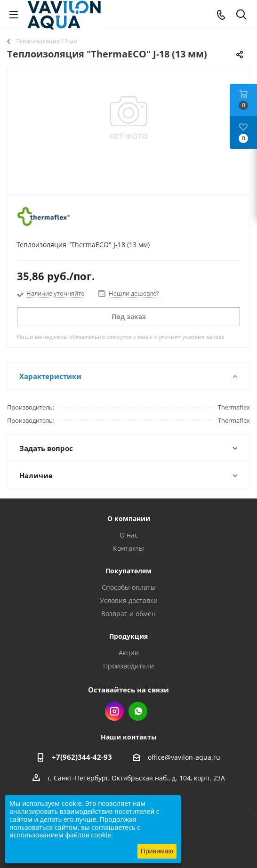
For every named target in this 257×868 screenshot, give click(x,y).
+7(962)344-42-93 (82, 757)
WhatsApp (138, 711)
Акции (129, 653)
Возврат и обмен (128, 614)
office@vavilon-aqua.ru (184, 757)
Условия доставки (129, 600)
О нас (129, 535)
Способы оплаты (129, 587)
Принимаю (157, 851)
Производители (128, 666)
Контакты (128, 548)
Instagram (114, 711)
